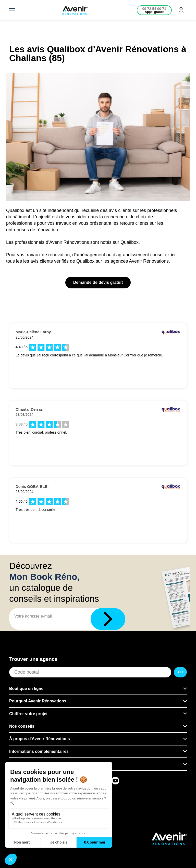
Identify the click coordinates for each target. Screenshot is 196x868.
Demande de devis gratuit (98, 282)
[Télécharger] (108, 619)
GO (180, 672)
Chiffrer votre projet (28, 714)
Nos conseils (22, 726)
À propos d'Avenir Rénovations (40, 739)
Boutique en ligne (26, 689)
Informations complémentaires (39, 751)
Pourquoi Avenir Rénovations (38, 701)
